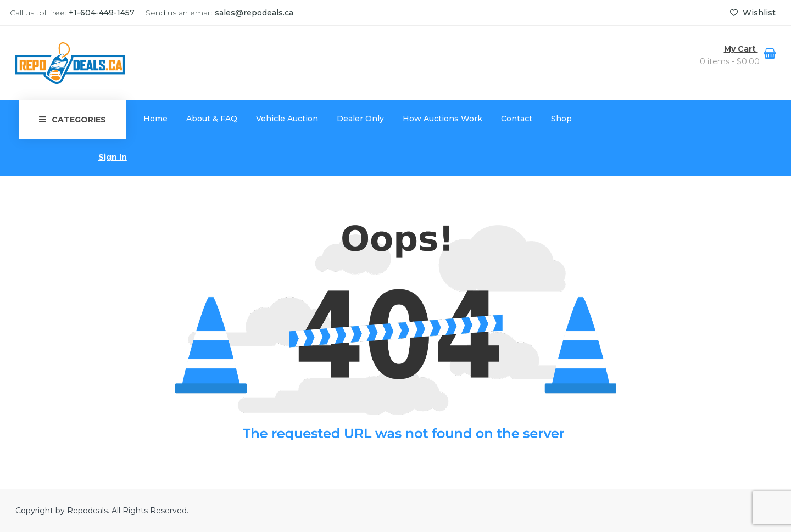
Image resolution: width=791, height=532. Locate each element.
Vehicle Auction (287, 119)
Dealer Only (360, 119)
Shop (561, 119)
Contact (517, 119)
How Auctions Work (442, 119)
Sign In (113, 157)
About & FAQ (212, 119)
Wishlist (753, 13)
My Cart (741, 49)
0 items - (730, 61)
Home (155, 119)
